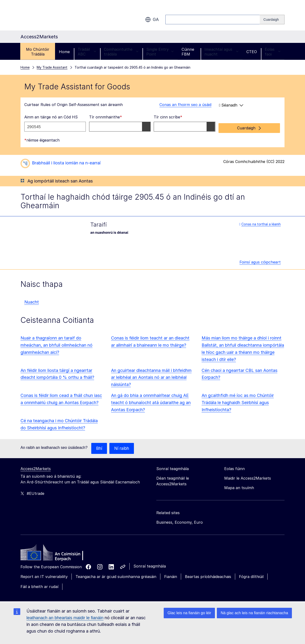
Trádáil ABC (87, 52)
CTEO (252, 52)
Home (64, 52)
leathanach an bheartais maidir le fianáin (65, 618)
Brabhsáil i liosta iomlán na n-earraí (66, 161)
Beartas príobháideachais (208, 575)
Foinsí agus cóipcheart (260, 261)
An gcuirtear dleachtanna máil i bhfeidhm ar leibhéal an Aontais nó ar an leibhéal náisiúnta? (151, 376)
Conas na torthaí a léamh (260, 223)
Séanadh (231, 105)
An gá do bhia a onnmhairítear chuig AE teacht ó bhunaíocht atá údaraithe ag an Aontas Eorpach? (151, 401)
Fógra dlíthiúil (251, 575)
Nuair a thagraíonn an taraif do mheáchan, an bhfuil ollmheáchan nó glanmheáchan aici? (56, 344)
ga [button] (152, 20)
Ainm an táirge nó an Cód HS (51, 117)
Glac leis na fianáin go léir (189, 613)
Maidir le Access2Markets (248, 477)
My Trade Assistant (52, 67)
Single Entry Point (160, 52)
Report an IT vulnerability (44, 575)
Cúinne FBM (188, 52)
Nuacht (32, 301)
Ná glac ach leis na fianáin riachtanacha (254, 613)
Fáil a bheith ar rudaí (39, 585)
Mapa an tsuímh (239, 487)
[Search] (272, 20)
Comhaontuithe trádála (121, 52)
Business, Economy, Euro (180, 521)
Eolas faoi (273, 52)
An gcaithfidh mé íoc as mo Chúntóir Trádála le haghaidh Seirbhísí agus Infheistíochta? (238, 401)
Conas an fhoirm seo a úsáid (183, 105)
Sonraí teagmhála (150, 565)
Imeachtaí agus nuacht (221, 52)
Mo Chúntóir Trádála (38, 52)
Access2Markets (36, 467)
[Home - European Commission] (55, 553)
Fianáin (171, 575)
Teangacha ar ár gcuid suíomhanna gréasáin (116, 575)
